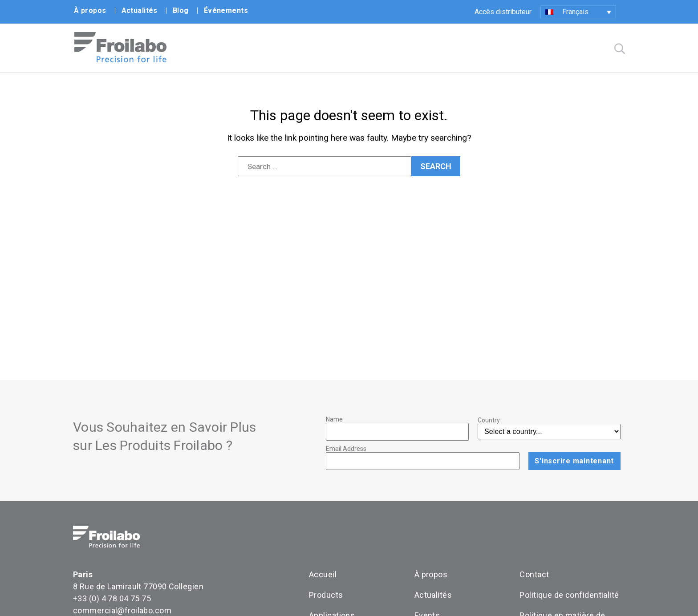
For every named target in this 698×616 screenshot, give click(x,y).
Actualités (140, 10)
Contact (534, 574)
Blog (181, 10)
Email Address (346, 449)
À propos (90, 10)
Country (489, 420)
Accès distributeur (503, 12)
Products (326, 595)
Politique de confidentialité (569, 595)
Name (334, 419)
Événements (226, 10)
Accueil (323, 574)
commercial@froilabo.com (122, 610)
